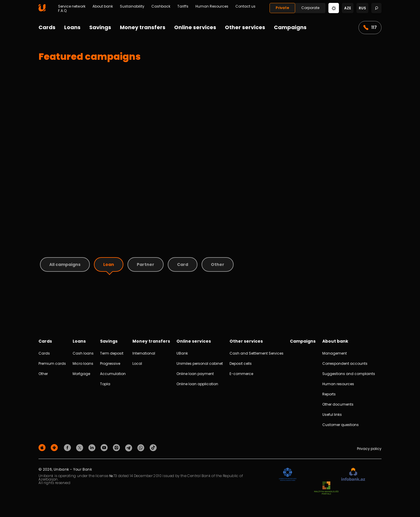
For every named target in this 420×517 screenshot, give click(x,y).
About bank (103, 6)
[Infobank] (353, 475)
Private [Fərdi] (282, 8)
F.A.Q (62, 11)
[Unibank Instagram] (117, 447)
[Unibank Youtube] (105, 447)
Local (137, 363)
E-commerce (241, 374)
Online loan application (197, 384)
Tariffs (183, 6)
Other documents (338, 404)
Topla (105, 384)
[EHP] (319, 475)
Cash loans (83, 353)
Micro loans (83, 363)
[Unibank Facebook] (68, 447)
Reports (329, 394)
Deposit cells (241, 363)
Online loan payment (195, 374)
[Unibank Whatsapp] (142, 447)
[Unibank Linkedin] (93, 447)
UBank (182, 353)
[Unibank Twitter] (80, 447)
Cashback (161, 6)
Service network (72, 6)
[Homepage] (42, 10)
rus (362, 8)
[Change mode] (334, 8)
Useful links (332, 415)
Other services (245, 27)
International (144, 353)
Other (43, 374)
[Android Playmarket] (55, 447)
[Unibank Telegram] (129, 447)
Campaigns (290, 27)
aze (348, 8)
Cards (47, 27)
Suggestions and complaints (349, 374)
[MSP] (326, 488)
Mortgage (81, 374)
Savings (100, 27)
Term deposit (112, 353)
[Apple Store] (43, 447)
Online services (195, 27)
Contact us (245, 6)
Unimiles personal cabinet (200, 363)
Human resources (338, 384)
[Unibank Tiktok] (153, 447)
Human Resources (212, 6)
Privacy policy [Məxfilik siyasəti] (369, 449)
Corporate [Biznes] (310, 8)
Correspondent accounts (345, 363)
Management (335, 353)
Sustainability (132, 6)
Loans (72, 27)
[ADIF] (288, 475)
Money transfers (143, 27)
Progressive (110, 363)
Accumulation (113, 374)
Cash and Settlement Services (257, 353)
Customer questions (341, 425)
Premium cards (52, 363)
